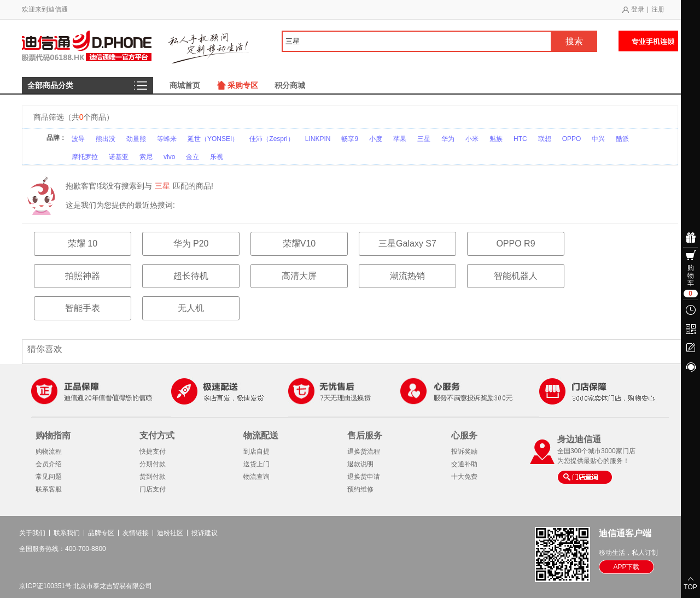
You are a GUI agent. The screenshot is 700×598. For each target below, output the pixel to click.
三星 (424, 139)
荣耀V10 (299, 244)
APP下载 (626, 567)
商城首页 (185, 85)
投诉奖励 (464, 452)
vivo (169, 157)
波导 (78, 139)
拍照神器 (83, 276)
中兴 (598, 139)
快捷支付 (153, 452)
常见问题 (49, 477)
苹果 (400, 139)
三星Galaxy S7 (407, 244)
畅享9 (350, 139)
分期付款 (153, 464)
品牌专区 (101, 533)
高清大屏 (299, 276)
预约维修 (360, 489)
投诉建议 (205, 533)
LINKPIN (318, 139)
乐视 (217, 157)
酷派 (622, 139)
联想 (545, 139)
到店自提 (256, 452)
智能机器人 (516, 276)
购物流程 (49, 452)
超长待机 (191, 276)
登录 (638, 9)
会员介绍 (49, 464)
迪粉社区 (170, 533)
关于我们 (32, 533)
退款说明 (360, 464)
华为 (448, 139)
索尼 (146, 157)
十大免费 (464, 477)
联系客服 (49, 489)
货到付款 (153, 477)
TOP (690, 587)
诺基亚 (119, 157)
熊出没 (106, 139)
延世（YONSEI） (213, 139)
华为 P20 (191, 244)
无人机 (191, 308)
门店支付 (153, 489)
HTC (520, 139)
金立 (192, 157)
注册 (658, 9)
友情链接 (136, 533)
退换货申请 (364, 477)
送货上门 (256, 464)
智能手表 (83, 308)
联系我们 (67, 533)
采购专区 (243, 85)
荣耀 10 (83, 244)
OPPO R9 (515, 244)
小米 (472, 139)
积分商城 (290, 85)
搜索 (574, 41)
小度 (376, 139)
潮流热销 (407, 276)
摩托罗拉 (85, 157)
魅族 (496, 139)
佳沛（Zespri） (272, 139)
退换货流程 (364, 452)
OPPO (572, 139)
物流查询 (256, 477)
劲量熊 (136, 139)
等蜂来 (167, 139)
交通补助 (464, 464)
